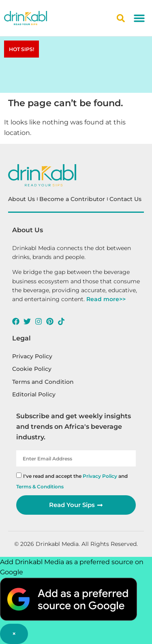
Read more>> (106, 299)
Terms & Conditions (40, 487)
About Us (21, 199)
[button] (139, 18)
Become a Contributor (72, 199)
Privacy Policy (32, 356)
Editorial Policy (34, 394)
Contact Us (125, 199)
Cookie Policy (32, 369)
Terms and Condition (43, 382)
